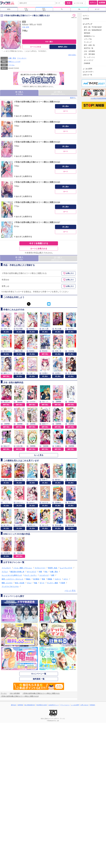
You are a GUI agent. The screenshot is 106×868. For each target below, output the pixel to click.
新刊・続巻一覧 (89, 45)
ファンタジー (22, 58)
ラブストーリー (40, 568)
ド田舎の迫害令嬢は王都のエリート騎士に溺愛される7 (37, 222)
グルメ (29, 583)
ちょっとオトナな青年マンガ (12, 575)
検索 (69, 3)
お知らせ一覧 (87, 75)
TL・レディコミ (89, 57)
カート (66, 111)
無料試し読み (63, 47)
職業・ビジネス (7, 583)
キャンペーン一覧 (39, 674)
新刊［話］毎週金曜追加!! (93, 30)
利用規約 (92, 705)
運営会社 (14, 705)
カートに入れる (36, 47)
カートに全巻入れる (39, 249)
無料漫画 (87, 33)
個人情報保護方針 (30, 705)
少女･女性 (26, 27)
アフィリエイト (65, 705)
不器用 (63, 583)
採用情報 (20, 705)
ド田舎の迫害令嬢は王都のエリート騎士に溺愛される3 (37, 142)
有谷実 (39, 24)
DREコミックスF (14, 62)
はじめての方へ (88, 72)
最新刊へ (73, 98)
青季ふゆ (33, 24)
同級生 (28, 579)
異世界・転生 (53, 568)
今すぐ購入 (49, 42)
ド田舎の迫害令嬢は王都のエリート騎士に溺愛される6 (37, 202)
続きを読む (72, 55)
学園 (40, 572)
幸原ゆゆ (25, 24)
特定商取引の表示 (42, 705)
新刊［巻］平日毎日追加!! (93, 27)
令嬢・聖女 (12, 58)
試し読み (66, 106)
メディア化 (88, 39)
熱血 (36, 583)
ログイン (93, 3)
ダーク (42, 583)
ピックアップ (87, 24)
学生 (46, 572)
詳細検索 (87, 63)
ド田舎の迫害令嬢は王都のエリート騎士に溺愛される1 (37, 102)
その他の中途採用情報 (98, 98)
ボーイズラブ (32, 572)
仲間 (53, 575)
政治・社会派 (20, 583)
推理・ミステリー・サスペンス (12, 579)
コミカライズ (44, 575)
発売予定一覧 (89, 48)
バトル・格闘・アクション (23, 568)
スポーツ (58, 579)
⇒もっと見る (70, 591)
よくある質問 (87, 69)
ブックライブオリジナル (10, 586)
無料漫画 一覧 (39, 679)
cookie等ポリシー (54, 705)
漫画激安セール (89, 36)
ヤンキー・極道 (52, 583)
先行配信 (36, 579)
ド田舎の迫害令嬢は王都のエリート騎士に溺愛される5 (37, 182)
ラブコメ (5, 572)
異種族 (50, 579)
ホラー (66, 579)
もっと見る (39, 455)
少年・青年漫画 (89, 54)
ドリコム (11, 65)
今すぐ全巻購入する (39, 243)
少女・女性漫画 (89, 51)
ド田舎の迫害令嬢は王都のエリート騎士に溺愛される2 (37, 122)
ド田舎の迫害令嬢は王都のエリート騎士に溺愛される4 (37, 162)
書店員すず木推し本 (17, 572)
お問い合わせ (84, 705)
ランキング (88, 42)
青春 (43, 579)
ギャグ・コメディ (30, 575)
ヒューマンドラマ (66, 568)
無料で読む (45, 354)
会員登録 (102, 3)
